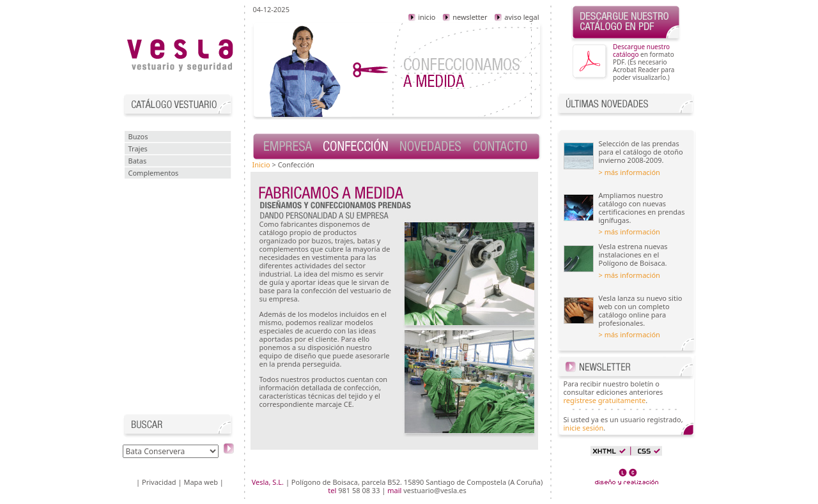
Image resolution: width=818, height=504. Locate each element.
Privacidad (159, 482)
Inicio (261, 164)
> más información (629, 172)
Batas (138, 161)
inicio (421, 17)
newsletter (465, 17)
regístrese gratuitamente (605, 400)
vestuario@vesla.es (435, 490)
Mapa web (201, 482)
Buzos (138, 136)
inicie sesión (584, 428)
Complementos (154, 173)
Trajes (138, 149)
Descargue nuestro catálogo (641, 50)
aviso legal (516, 17)
